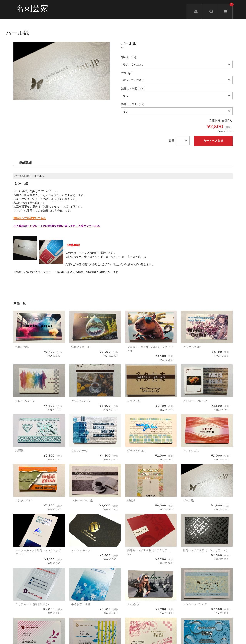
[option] (61, 71)
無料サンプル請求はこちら (30, 218)
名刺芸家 (32, 9)
